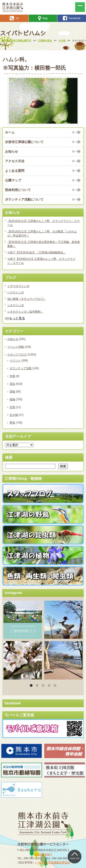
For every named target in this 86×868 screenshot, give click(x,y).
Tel (14, 18)
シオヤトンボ (16, 305)
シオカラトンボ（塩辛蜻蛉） (25, 312)
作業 (12, 376)
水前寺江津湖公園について (24, 142)
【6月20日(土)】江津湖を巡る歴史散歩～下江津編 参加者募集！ (44, 244)
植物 (12, 399)
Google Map (43, 854)
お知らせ (11, 151)
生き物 (14, 415)
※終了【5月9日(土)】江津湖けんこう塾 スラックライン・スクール (41, 261)
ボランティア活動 (21, 368)
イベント (15, 361)
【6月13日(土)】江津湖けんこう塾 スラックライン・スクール (44, 223)
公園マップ (13, 180)
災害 (12, 407)
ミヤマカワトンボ (18, 286)
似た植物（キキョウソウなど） (27, 299)
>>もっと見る (15, 318)
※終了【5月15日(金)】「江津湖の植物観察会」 (37, 252)
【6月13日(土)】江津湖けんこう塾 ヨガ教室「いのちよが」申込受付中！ (42, 234)
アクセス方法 (15, 161)
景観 (12, 392)
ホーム (10, 132)
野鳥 (12, 423)
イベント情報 (16, 347)
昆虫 (12, 384)
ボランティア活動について (24, 199)
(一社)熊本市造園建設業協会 (53, 863)
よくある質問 (15, 171)
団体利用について (18, 190)
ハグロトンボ (16, 292)
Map (43, 18)
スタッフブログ (17, 355)
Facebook (72, 18)
